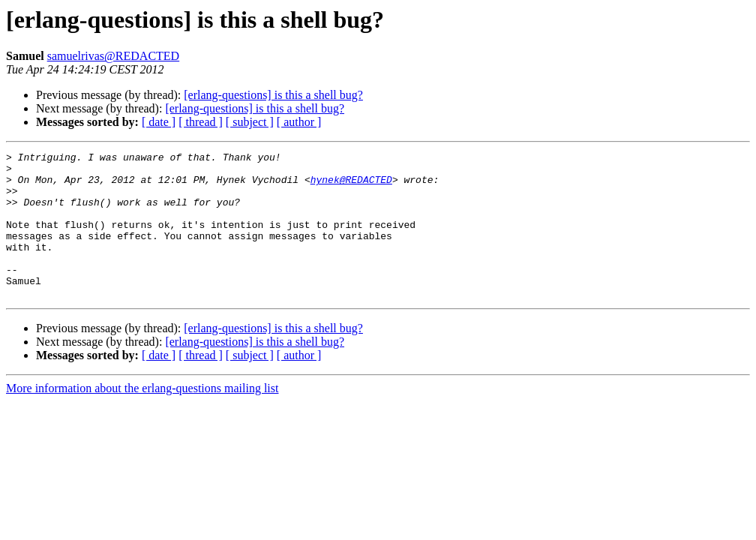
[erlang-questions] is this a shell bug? (273, 95)
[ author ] (299, 122)
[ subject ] (250, 122)
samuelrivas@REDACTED (113, 56)
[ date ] (159, 122)
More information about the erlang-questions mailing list (142, 417)
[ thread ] (201, 122)
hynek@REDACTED (351, 186)
